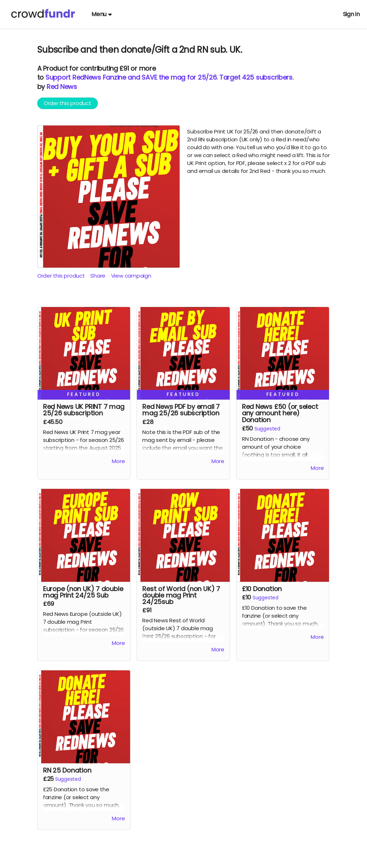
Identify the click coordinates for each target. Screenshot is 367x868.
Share (98, 276)
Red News (62, 87)
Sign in (351, 14)
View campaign (131, 276)
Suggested (267, 429)
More (118, 461)
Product (55, 68)
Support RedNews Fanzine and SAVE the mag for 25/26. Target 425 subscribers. (170, 77)
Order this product (68, 103)
